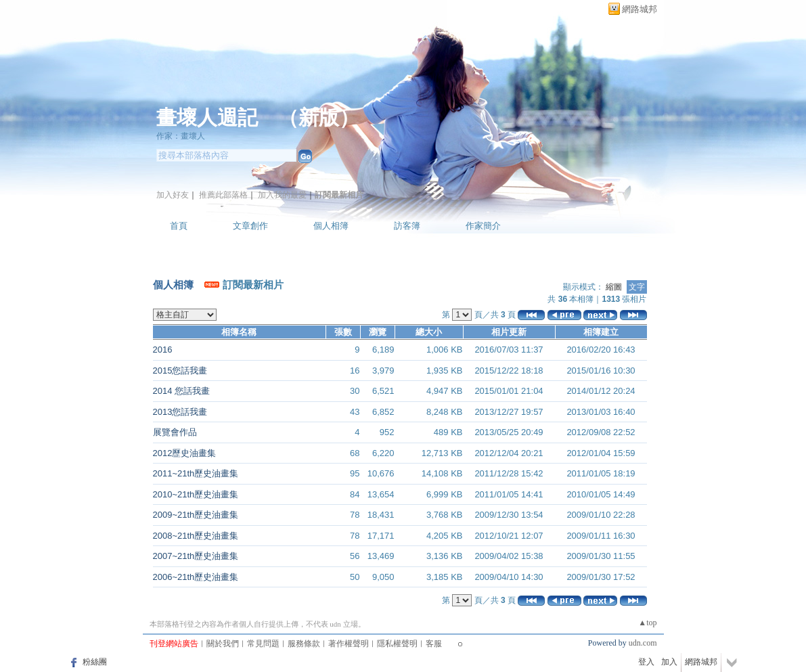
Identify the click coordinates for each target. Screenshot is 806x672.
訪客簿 (407, 226)
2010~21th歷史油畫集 (196, 494)
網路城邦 (640, 9)
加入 (669, 662)
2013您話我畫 (180, 412)
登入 (646, 662)
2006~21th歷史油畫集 (196, 577)
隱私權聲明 (397, 644)
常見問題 (263, 644)
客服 (434, 644)
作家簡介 (483, 226)
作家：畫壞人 (181, 136)
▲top (647, 623)
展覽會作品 (175, 432)
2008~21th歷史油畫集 (196, 536)
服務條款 (304, 644)
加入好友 (173, 195)
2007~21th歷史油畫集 (196, 556)
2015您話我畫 (180, 371)
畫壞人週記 (207, 117)
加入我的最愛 (282, 195)
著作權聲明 (349, 644)
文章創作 (250, 226)
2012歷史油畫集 (185, 453)
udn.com (643, 643)
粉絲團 (95, 662)
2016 (163, 350)
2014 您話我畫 (182, 391)
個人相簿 (331, 226)
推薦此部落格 (223, 195)
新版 (319, 117)
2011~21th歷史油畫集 (196, 473)
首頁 (179, 226)
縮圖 (614, 287)
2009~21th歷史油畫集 (196, 515)
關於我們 (223, 644)
